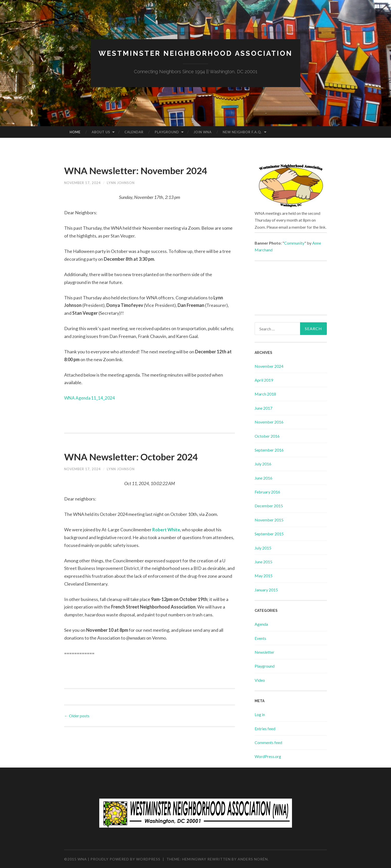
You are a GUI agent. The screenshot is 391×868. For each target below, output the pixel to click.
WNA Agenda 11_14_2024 (90, 411)
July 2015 (263, 548)
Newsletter (264, 652)
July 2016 (263, 464)
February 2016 (267, 492)
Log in (260, 714)
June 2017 (263, 408)
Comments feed (268, 742)
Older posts (77, 729)
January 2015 (266, 590)
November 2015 (269, 520)
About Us (101, 132)
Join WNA (203, 132)
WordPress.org (268, 756)
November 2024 (269, 366)
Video (260, 680)
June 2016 (263, 478)
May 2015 (264, 576)
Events (260, 638)
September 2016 (269, 450)
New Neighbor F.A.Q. (242, 132)
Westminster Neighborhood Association (196, 53)
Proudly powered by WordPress (125, 859)
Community (294, 243)
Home (75, 132)
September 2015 (269, 534)
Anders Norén (253, 859)
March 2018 (265, 394)
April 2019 (264, 380)
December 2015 (269, 506)
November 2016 (269, 422)
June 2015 (263, 562)
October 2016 (267, 436)
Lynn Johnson (124, 196)
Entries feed (265, 729)
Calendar (134, 132)
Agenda (261, 624)
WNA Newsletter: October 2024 (146, 470)
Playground (167, 132)
